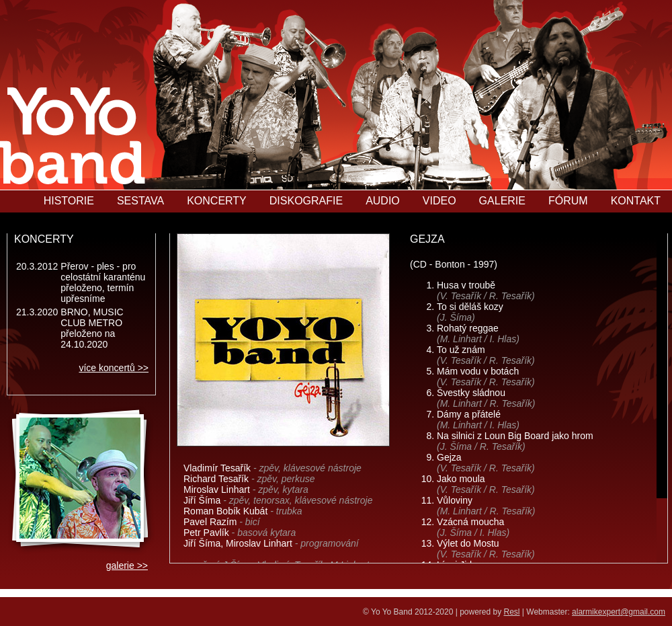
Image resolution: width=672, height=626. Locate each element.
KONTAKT (636, 201)
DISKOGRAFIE (306, 201)
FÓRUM (568, 201)
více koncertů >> (114, 368)
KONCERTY (217, 201)
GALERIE (502, 201)
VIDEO (439, 201)
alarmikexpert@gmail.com (619, 612)
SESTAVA (140, 201)
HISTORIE (69, 201)
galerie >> (127, 565)
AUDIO (383, 201)
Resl (512, 612)
